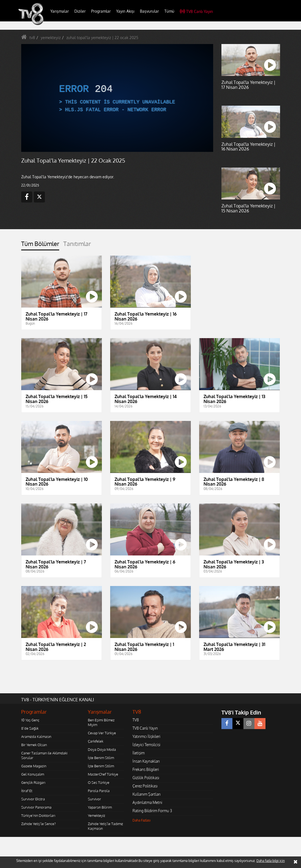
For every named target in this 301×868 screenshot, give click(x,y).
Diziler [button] (80, 11)
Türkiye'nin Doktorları (38, 815)
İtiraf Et (27, 791)
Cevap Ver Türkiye (102, 733)
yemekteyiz (51, 38)
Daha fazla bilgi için (271, 861)
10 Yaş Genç (30, 720)
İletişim (139, 753)
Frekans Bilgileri (146, 769)
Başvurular (149, 11)
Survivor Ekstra (33, 799)
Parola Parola (99, 791)
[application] (117, 98)
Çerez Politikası (145, 786)
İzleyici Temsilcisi (146, 745)
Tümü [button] (169, 11)
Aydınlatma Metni (147, 802)
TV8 (136, 720)
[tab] (40, 245)
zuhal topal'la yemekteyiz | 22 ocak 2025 (102, 38)
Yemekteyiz (97, 815)
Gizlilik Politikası (146, 778)
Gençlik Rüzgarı (33, 782)
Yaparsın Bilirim (100, 807)
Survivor (94, 799)
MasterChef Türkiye (103, 774)
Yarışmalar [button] (60, 11)
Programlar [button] (101, 11)
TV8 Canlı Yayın (196, 11)
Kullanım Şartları (147, 794)
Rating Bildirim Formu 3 (152, 811)
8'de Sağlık (30, 728)
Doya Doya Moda (102, 749)
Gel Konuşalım (33, 774)
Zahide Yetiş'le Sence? (38, 824)
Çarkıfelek (96, 741)
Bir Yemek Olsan (34, 745)
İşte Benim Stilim (101, 758)
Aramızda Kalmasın (36, 736)
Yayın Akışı (125, 11)
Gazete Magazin (34, 766)
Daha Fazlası (142, 820)
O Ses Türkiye (99, 782)
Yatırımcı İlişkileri (146, 736)
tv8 (32, 38)
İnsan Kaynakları (146, 761)
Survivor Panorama (36, 807)
